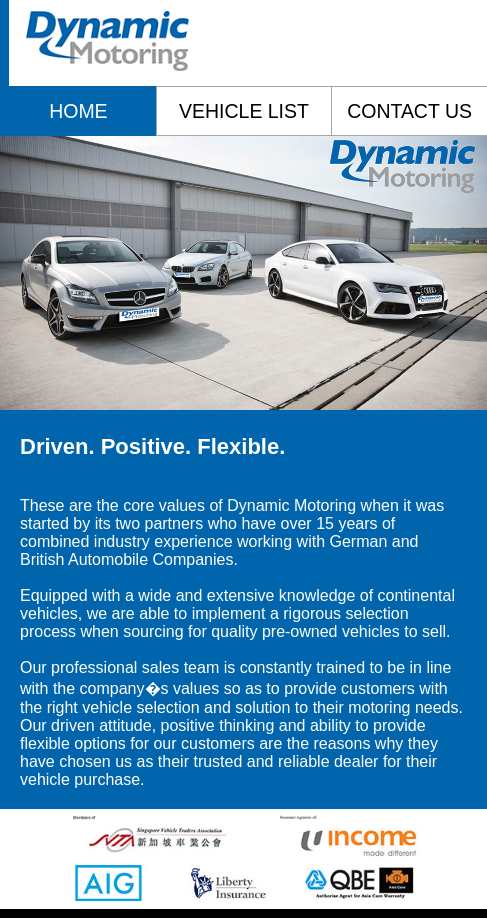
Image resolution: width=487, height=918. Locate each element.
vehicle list (244, 111)
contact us (409, 111)
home (78, 111)
